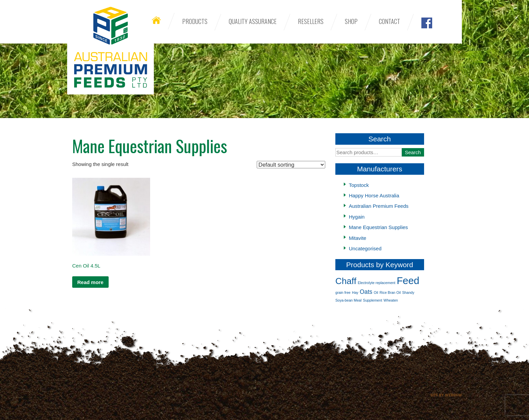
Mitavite (358, 238)
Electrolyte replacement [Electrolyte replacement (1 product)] (376, 283)
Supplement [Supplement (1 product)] (373, 300)
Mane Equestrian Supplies (378, 227)
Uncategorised (365, 248)
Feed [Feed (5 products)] (408, 281)
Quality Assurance (253, 21)
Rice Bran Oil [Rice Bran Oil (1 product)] (390, 292)
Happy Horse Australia (374, 195)
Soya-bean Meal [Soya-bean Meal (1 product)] (349, 300)
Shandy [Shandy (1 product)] (408, 292)
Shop (351, 21)
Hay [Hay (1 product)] (355, 292)
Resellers (311, 21)
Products (195, 21)
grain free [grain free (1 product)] (343, 292)
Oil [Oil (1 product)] (376, 292)
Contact (389, 21)
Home (156, 20)
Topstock (359, 185)
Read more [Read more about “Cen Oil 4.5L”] (90, 282)
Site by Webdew (446, 395)
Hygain (357, 217)
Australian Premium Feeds (110, 47)
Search (413, 152)
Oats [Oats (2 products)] (366, 292)
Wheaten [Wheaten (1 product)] (391, 300)
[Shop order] (291, 165)
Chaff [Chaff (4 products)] (346, 281)
